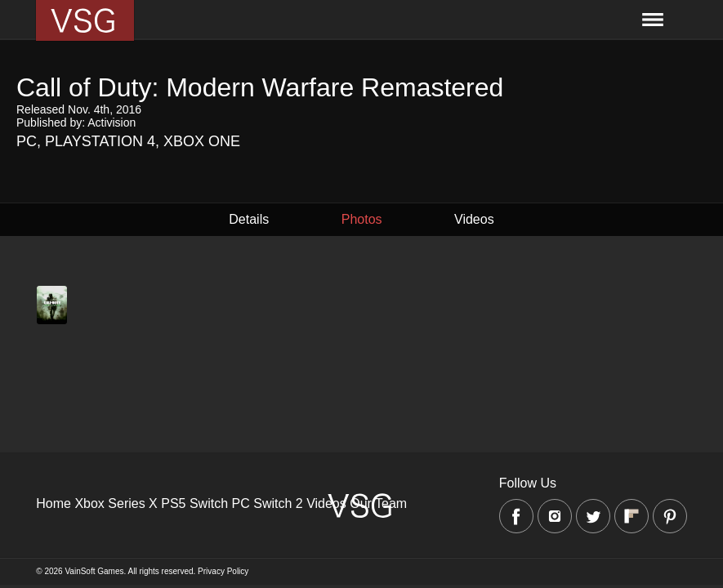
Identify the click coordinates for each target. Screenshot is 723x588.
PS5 (173, 503)
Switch (209, 503)
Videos (474, 219)
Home (54, 503)
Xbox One (202, 141)
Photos (362, 219)
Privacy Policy (223, 571)
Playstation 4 (100, 141)
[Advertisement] (361, 451)
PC (27, 141)
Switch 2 (278, 503)
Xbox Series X (116, 503)
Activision (112, 122)
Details (249, 219)
